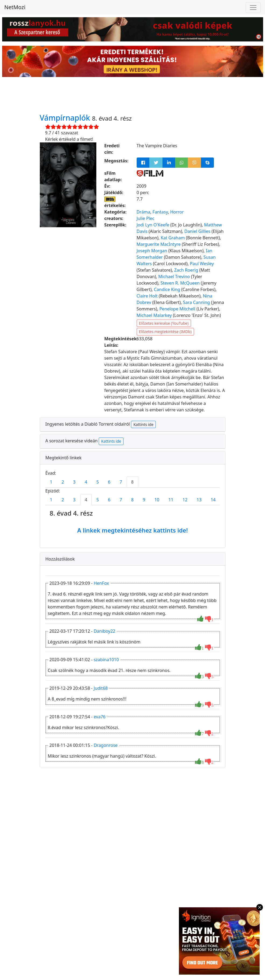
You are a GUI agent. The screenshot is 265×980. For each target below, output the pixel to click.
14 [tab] (213, 500)
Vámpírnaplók (66, 118)
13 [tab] (199, 500)
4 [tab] (86, 482)
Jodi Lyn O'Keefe (153, 225)
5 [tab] (98, 482)
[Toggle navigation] (253, 8)
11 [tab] (171, 500)
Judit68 (101, 688)
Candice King (167, 289)
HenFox (101, 583)
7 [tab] (121, 482)
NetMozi (15, 7)
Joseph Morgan (152, 251)
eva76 (100, 717)
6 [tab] (109, 482)
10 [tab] (157, 500)
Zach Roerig (186, 270)
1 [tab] (51, 482)
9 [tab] (144, 500)
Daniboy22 (104, 631)
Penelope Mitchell (177, 309)
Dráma (144, 212)
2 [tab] (63, 482)
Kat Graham (173, 238)
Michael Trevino (174, 276)
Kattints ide (143, 424)
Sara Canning (196, 302)
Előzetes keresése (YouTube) (164, 323)
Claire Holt (147, 296)
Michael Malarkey (154, 315)
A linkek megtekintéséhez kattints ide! (132, 530)
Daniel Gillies (197, 231)
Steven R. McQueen (180, 283)
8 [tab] (132, 482)
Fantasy (160, 212)
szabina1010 (106, 660)
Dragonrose (106, 745)
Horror (177, 212)
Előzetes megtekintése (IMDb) (165, 332)
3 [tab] (74, 482)
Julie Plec (146, 218)
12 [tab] (185, 500)
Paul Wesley (202, 264)
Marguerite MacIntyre (159, 244)
